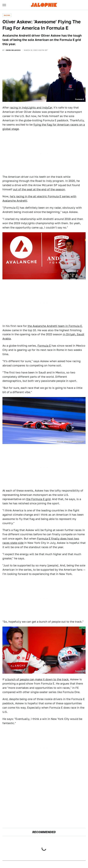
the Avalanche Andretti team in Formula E (55, 326)
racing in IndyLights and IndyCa (30, 108)
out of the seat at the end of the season (39, 189)
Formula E (44, 346)
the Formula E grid (38, 499)
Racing (7, 15)
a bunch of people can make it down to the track (37, 679)
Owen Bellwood (13, 50)
